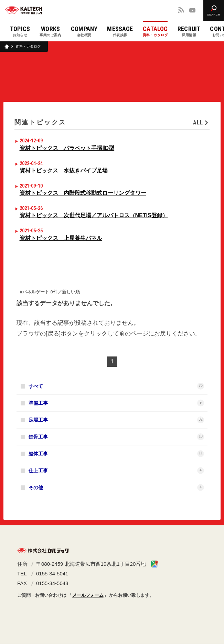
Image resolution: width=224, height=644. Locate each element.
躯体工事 (116, 454)
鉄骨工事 (116, 437)
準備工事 (116, 403)
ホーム (7, 47)
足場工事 (116, 420)
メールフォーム (88, 595)
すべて (116, 386)
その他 (116, 487)
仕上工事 (116, 471)
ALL (198, 123)
